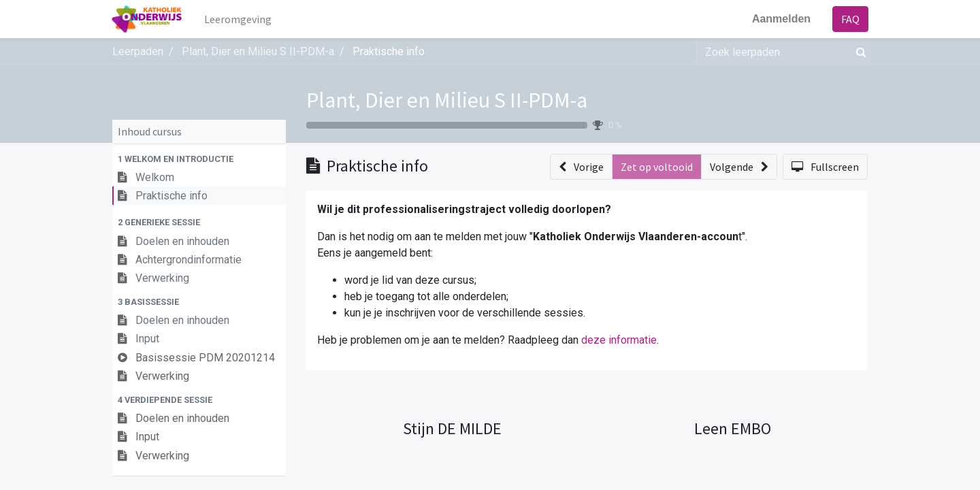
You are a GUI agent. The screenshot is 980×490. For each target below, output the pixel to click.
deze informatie (619, 340)
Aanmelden (781, 19)
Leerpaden (138, 51)
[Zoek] (859, 52)
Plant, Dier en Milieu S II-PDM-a (447, 100)
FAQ (850, 19)
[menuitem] (239, 19)
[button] (199, 159)
